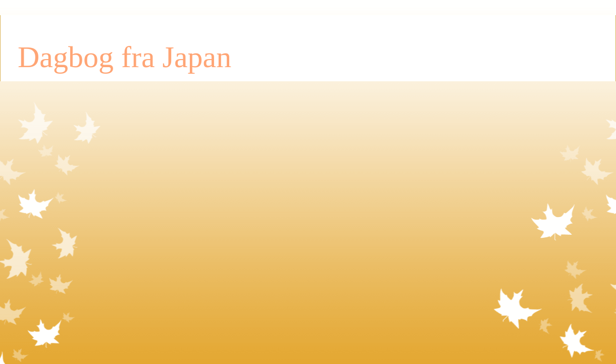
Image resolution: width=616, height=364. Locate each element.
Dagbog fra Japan (124, 57)
